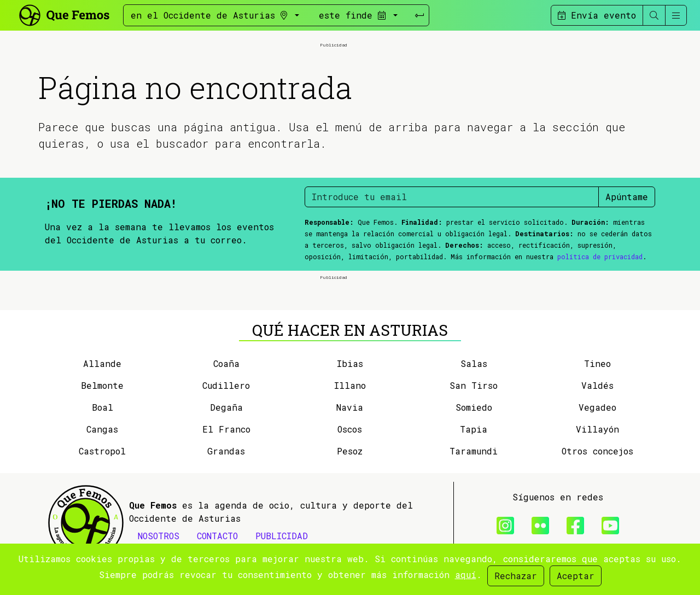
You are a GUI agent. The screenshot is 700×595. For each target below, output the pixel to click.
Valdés (597, 385)
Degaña (226, 407)
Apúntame (627, 197)
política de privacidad (600, 256)
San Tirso (474, 385)
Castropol (102, 451)
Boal (103, 407)
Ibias (350, 363)
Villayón (597, 429)
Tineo (597, 363)
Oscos (350, 429)
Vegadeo (597, 407)
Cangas (102, 429)
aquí (466, 574)
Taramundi (474, 451)
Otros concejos (597, 451)
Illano (350, 385)
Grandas (226, 451)
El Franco (226, 429)
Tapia (474, 429)
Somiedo (474, 407)
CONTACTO (217, 536)
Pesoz (350, 451)
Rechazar (516, 576)
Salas (474, 363)
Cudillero (226, 385)
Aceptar (576, 576)
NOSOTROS (159, 536)
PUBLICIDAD (282, 536)
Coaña (226, 363)
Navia (350, 407)
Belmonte (102, 385)
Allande (102, 363)
